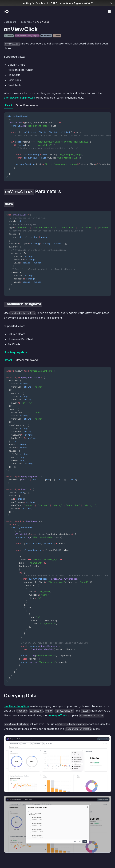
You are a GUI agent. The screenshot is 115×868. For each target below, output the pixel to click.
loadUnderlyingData (16, 706)
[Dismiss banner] (111, 3)
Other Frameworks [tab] (27, 105)
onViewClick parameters (19, 98)
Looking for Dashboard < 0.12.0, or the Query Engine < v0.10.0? (58, 3)
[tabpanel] (57, 145)
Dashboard (10, 22)
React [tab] (9, 105)
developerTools (57, 715)
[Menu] (109, 12)
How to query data (15, 352)
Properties (26, 22)
